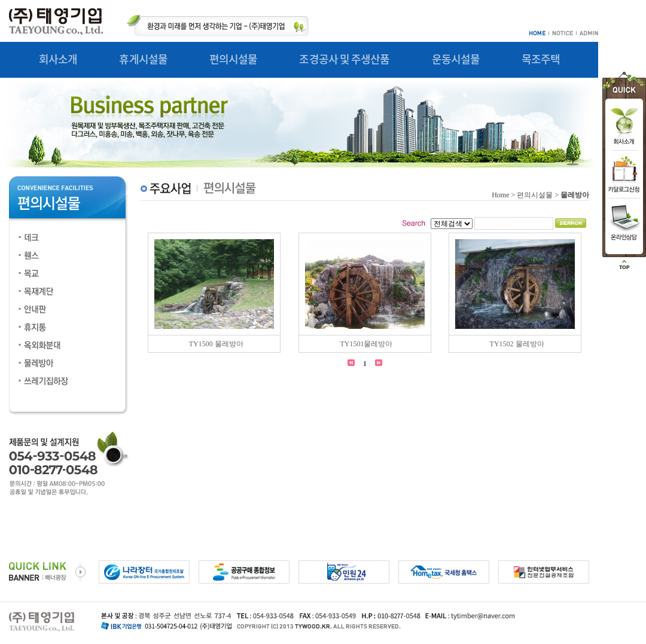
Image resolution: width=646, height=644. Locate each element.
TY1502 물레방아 (517, 344)
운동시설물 (456, 59)
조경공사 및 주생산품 (344, 59)
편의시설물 (234, 59)
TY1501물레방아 (366, 344)
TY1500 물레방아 (216, 344)
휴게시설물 (143, 59)
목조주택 (541, 59)
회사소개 (58, 59)
